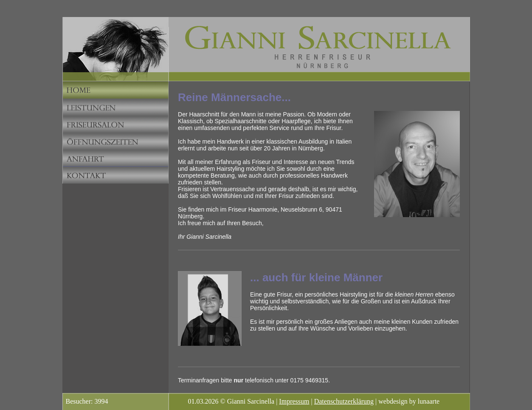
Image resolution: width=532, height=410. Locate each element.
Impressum (294, 401)
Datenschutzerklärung (344, 401)
